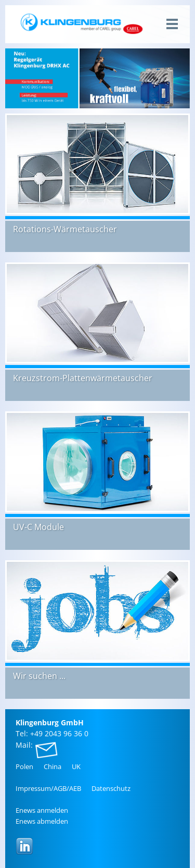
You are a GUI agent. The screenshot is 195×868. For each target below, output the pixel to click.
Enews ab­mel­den (42, 821)
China (53, 766)
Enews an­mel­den (42, 810)
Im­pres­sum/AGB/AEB (48, 788)
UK (76, 766)
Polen (24, 766)
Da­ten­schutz (111, 788)
